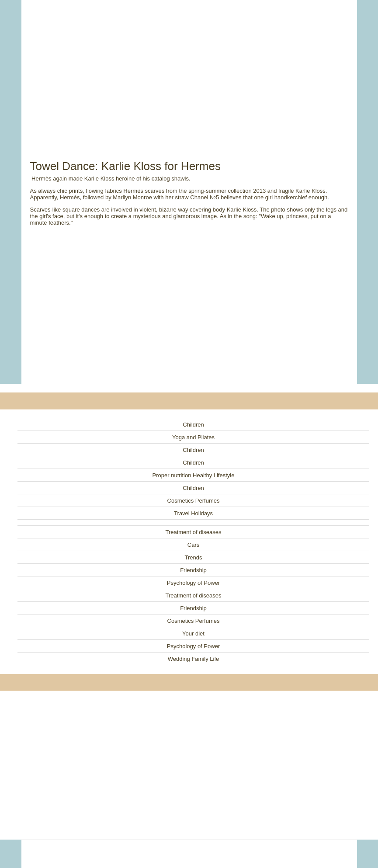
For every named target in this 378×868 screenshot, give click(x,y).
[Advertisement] (189, 70)
